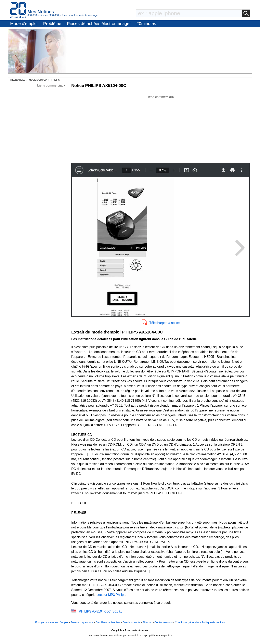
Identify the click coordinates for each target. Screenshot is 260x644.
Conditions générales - (188, 622)
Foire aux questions (82, 622)
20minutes (146, 23)
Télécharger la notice (164, 323)
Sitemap (147, 622)
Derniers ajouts (132, 622)
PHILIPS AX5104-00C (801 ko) (101, 611)
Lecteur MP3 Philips (111, 595)
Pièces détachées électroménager (99, 23)
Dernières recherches (108, 622)
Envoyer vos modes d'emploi (52, 622)
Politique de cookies (213, 622)
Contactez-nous (164, 622)
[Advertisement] (160, 128)
